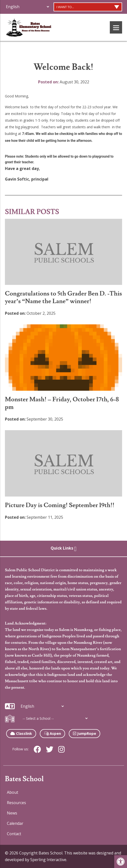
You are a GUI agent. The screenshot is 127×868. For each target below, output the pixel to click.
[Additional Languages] (27, 7)
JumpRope (85, 733)
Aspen (52, 733)
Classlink (21, 733)
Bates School (24, 779)
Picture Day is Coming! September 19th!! (60, 505)
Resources (16, 803)
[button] (121, 862)
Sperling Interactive (48, 860)
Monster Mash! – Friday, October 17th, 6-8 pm (62, 403)
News (12, 813)
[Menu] (116, 27)
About (13, 792)
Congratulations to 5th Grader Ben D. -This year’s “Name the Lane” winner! (63, 297)
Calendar (15, 823)
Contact (14, 834)
